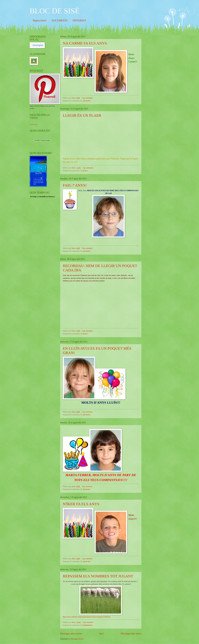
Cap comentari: (88, 98)
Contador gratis (34, 124)
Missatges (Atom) (77, 639)
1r (81, 101)
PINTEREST (79, 20)
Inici (101, 634)
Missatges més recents (71, 634)
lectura (85, 171)
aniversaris (87, 101)
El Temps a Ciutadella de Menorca (42, 197)
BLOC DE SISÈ (55, 11)
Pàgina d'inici (40, 20)
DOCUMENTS (60, 20)
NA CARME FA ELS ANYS (85, 43)
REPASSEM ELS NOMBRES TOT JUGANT (98, 576)
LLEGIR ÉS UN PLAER (82, 115)
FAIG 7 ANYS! (75, 185)
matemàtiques (88, 625)
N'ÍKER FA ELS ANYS (81, 504)
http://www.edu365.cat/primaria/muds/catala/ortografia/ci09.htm (87, 617)
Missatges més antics (131, 634)
